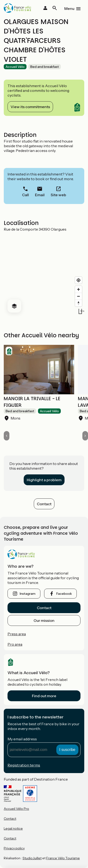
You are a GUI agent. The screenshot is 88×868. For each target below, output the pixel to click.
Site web (58, 195)
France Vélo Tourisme (63, 858)
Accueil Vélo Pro (16, 809)
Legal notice (13, 828)
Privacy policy (14, 848)
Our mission (44, 620)
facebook (64, 594)
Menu (69, 8)
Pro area (15, 644)
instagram (28, 594)
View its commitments (30, 107)
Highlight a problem (44, 480)
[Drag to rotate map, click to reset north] (78, 303)
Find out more (44, 696)
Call (25, 195)
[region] (44, 274)
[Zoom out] (78, 296)
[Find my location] (78, 280)
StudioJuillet (32, 858)
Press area (17, 634)
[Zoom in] (78, 289)
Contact (44, 504)
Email (40, 195)
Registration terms (24, 765)
